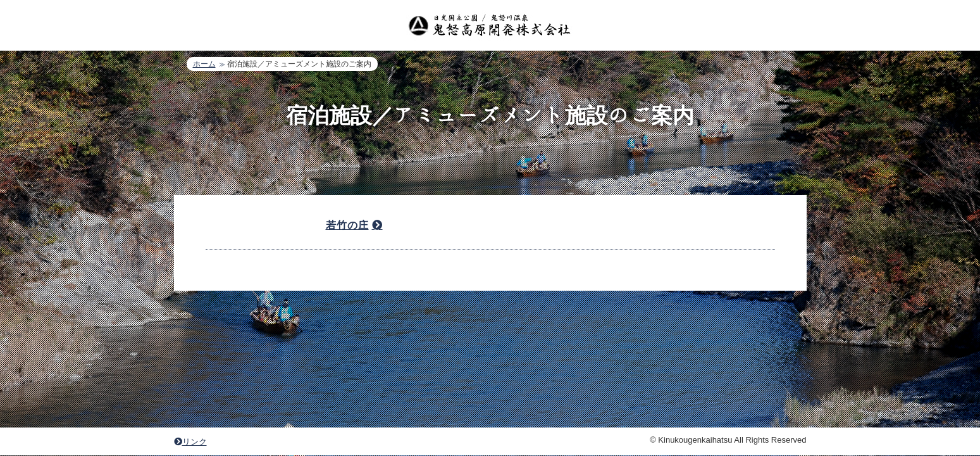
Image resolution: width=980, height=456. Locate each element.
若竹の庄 (347, 225)
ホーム (204, 64)
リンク (190, 337)
